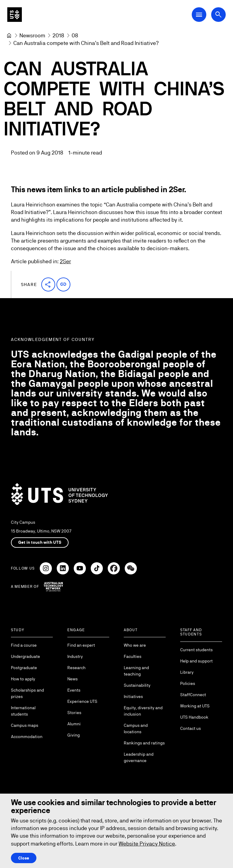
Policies (188, 683)
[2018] (58, 35)
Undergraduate (25, 656)
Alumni (74, 724)
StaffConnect (193, 695)
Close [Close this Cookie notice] (24, 858)
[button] (48, 284)
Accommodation (27, 737)
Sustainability (137, 685)
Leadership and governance (139, 757)
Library (187, 672)
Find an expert (81, 645)
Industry (75, 656)
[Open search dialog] (218, 15)
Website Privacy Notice (147, 844)
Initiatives (133, 696)
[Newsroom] (32, 35)
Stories (74, 713)
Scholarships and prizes (27, 693)
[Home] (9, 36)
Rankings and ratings (144, 743)
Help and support (196, 661)
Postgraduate (24, 668)
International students (23, 711)
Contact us (191, 728)
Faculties (133, 656)
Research (76, 668)
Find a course (24, 645)
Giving (74, 735)
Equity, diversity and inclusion (143, 711)
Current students (196, 650)
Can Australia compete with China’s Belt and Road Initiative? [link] (86, 43)
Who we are (135, 645)
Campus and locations (136, 728)
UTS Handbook (194, 717)
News (73, 679)
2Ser (65, 262)
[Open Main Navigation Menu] (199, 15)
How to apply (23, 679)
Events (74, 690)
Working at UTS (195, 706)
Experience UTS (82, 701)
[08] (75, 35)
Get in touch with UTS (40, 542)
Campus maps (25, 725)
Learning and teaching (136, 671)
